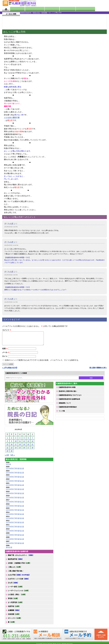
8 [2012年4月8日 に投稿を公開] (7, 444)
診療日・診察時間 (79, 9)
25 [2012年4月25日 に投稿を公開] (20, 450)
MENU (5, 3)
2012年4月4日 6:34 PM (11, 227)
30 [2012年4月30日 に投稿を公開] (12, 453)
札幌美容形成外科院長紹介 (68, 410)
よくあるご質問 (98, 9)
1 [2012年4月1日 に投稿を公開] (7, 440)
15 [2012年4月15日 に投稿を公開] (7, 447)
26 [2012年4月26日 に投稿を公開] (24, 450)
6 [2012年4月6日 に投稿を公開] (28, 440)
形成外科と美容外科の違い (68, 394)
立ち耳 (13, 585)
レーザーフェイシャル (19, 593)
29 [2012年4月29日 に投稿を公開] (7, 453)
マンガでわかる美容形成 (32, 9)
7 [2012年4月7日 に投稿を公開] (32, 440)
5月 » (13, 458)
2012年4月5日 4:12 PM (11, 302)
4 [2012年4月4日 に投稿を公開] (20, 440)
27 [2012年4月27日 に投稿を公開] (28, 450)
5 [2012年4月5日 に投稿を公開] (24, 440)
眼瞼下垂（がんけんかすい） (21, 558)
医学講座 (24, 13)
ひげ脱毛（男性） (17, 597)
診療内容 (48, 9)
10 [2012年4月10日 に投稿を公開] (16, 444)
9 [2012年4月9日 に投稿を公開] (12, 444)
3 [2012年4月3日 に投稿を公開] (16, 440)
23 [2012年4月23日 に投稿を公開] (12, 450)
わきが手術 (19, 577)
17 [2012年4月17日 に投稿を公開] (16, 447)
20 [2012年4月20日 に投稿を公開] (28, 447)
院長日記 (16, 9)
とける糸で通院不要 (12, 117)
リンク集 (62, 413)
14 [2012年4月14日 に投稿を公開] (32, 444)
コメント (7, 330)
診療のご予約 (101, 3)
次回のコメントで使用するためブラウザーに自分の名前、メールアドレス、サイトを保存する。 (42, 363)
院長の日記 (17, 13)
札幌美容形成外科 (6, 13)
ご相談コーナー (88, 3)
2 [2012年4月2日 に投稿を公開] (12, 440)
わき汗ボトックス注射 (19, 581)
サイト (5, 359)
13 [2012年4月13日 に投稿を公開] (28, 444)
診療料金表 (61, 9)
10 (19, 471)
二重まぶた (15, 570)
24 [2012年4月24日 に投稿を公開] (16, 450)
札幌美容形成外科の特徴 (67, 390)
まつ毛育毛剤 (16, 605)
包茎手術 (14, 609)
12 (23, 471)
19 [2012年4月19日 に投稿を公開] (24, 447)
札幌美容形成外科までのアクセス (70, 398)
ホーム (6, 9)
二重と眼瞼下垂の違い (16, 574)
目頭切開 (14, 617)
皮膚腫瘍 (14, 613)
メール (6, 355)
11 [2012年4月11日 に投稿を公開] (20, 444)
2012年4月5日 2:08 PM (11, 275)
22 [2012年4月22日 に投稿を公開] (7, 450)
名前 (5, 351)
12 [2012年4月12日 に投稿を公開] (24, 444)
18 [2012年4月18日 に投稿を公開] (20, 447)
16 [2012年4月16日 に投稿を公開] (12, 447)
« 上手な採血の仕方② (10, 370)
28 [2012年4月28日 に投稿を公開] (32, 450)
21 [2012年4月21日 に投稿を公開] (32, 447)
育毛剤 (13, 601)
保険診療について (65, 406)
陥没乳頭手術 (16, 562)
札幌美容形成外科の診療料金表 (69, 402)
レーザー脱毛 (16, 589)
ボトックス (15, 621)
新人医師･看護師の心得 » (98, 370)
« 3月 (7, 458)
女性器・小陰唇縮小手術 (19, 566)
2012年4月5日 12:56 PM (11, 245)
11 (21, 471)
